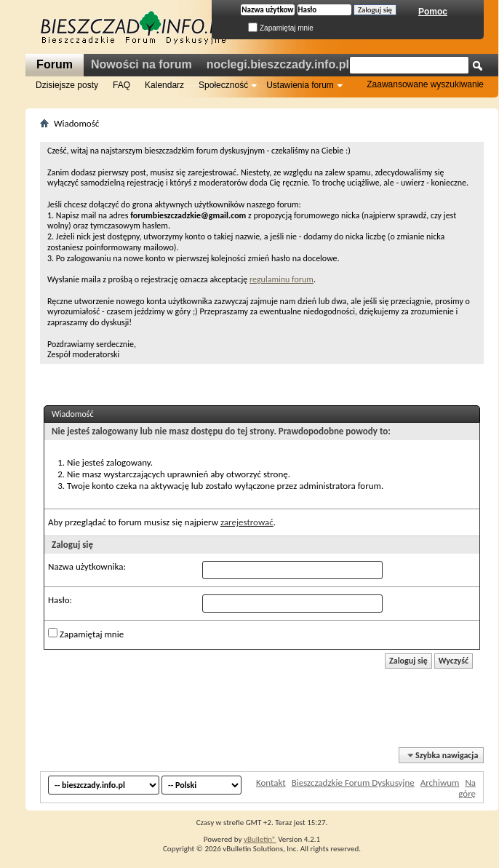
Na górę (467, 788)
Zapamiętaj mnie (281, 28)
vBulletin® (260, 839)
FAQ (121, 85)
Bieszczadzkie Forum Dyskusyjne (353, 783)
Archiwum (440, 783)
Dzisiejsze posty (67, 85)
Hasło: (60, 600)
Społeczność (223, 85)
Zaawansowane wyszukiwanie (425, 84)
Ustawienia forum (300, 85)
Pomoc (433, 12)
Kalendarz (164, 85)
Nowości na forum (141, 64)
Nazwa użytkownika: (87, 566)
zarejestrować (247, 522)
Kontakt (271, 783)
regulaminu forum (282, 279)
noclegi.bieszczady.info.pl (278, 64)
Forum (55, 64)
